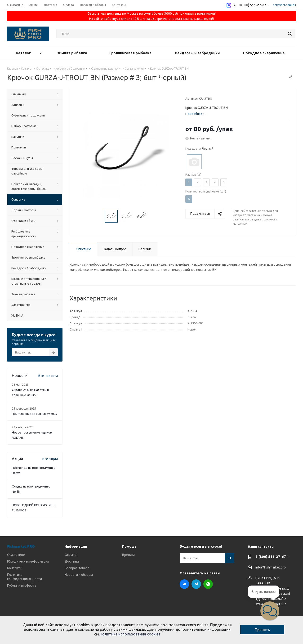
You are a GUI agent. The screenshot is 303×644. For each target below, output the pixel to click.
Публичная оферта (22, 586)
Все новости (48, 376)
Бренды (128, 555)
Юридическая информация (28, 561)
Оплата (71, 555)
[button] (270, 611)
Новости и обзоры (79, 575)
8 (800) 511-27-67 (271, 557)
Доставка (72, 561)
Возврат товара (77, 568)
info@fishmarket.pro (271, 568)
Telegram (196, 584)
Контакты (15, 568)
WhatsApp (208, 584)
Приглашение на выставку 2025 (34, 414)
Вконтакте (184, 584)
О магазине (16, 555)
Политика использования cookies (130, 634)
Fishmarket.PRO (21, 546)
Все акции (50, 459)
